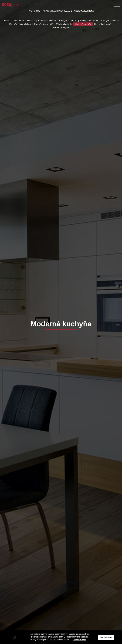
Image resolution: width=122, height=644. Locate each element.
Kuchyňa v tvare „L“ (68, 21)
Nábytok (46, 11)
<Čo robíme (34, 11)
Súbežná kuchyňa (64, 24)
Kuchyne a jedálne (62, 11)
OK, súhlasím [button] (106, 637)
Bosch (6, 21)
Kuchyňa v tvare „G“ (43, 24)
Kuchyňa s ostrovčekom (20, 24)
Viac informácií (80, 640)
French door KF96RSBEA (23, 21)
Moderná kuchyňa (83, 24)
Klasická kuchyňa (61, 27)
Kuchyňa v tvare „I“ (110, 21)
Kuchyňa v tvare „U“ (89, 21)
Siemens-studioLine (47, 21)
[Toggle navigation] (117, 5)
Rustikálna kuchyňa (103, 24)
